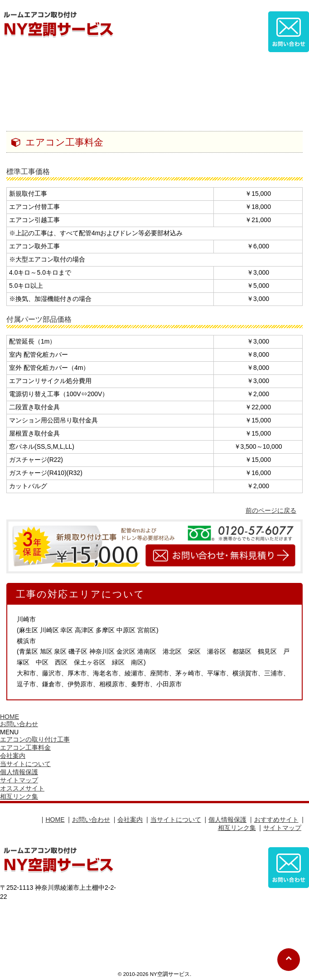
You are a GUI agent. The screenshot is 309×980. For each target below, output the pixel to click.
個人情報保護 (19, 772)
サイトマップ (19, 780)
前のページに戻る (271, 510)
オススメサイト (22, 788)
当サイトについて (25, 764)
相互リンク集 (19, 796)
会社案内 (13, 756)
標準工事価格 (28, 172)
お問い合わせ (19, 724)
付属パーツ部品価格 (39, 319)
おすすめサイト (276, 820)
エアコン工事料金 (25, 747)
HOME (10, 717)
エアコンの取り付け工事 (35, 739)
